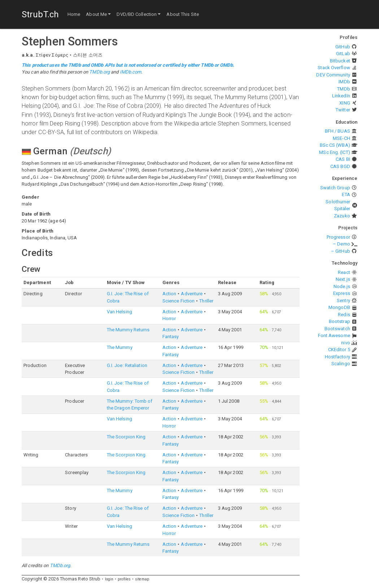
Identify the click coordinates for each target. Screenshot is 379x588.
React (344, 272)
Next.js (343, 279)
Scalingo (341, 364)
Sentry (343, 300)
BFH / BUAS (337, 131)
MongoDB (339, 307)
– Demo (341, 244)
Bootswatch (337, 329)
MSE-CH (341, 138)
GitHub (343, 47)
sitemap (142, 579)
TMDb (343, 89)
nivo (345, 343)
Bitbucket (340, 61)
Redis (344, 315)
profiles (124, 579)
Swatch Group (335, 188)
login (109, 579)
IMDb (344, 82)
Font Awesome (334, 335)
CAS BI (343, 159)
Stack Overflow (334, 68)
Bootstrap (339, 321)
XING (345, 103)
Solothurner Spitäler (338, 205)
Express (342, 293)
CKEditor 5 (339, 350)
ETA (346, 194)
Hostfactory (337, 357)
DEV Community (333, 75)
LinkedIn (341, 96)
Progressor (338, 237)
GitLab (343, 54)
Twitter (343, 110)
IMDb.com (131, 72)
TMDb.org (99, 72)
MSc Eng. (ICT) (334, 152)
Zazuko (342, 216)
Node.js (342, 286)
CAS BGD (340, 166)
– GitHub (341, 251)
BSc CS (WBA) (335, 145)
